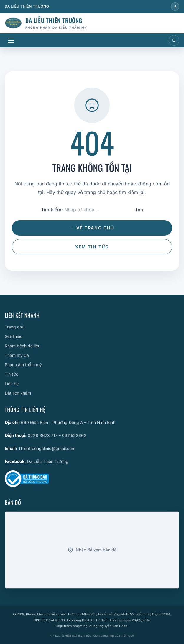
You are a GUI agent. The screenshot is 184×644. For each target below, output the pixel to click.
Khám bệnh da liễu (23, 346)
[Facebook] (175, 6)
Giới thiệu (14, 336)
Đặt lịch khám (18, 393)
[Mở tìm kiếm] (174, 40)
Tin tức (11, 374)
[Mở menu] (11, 40)
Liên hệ (12, 383)
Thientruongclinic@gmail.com (47, 448)
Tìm (139, 210)
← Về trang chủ (92, 228)
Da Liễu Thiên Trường (48, 461)
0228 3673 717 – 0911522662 (57, 435)
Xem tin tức (92, 247)
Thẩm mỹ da (17, 355)
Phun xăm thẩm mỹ (23, 365)
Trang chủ (14, 327)
